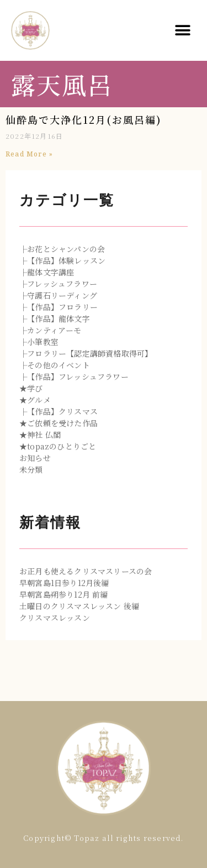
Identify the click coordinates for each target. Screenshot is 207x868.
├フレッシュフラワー (58, 284)
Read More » (29, 154)
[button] (183, 31)
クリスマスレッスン (55, 618)
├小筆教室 (39, 342)
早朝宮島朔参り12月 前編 (64, 594)
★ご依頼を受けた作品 (59, 423)
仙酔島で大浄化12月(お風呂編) (84, 119)
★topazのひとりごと (58, 446)
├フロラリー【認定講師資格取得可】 (86, 353)
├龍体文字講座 (47, 272)
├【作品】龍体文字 (55, 318)
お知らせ (35, 458)
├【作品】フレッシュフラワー (74, 377)
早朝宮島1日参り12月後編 (64, 583)
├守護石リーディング (58, 295)
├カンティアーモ (51, 330)
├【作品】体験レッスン (62, 260)
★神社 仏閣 (40, 435)
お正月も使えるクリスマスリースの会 (86, 571)
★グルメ (35, 400)
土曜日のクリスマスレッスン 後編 (79, 606)
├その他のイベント (55, 365)
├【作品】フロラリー (59, 307)
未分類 (31, 469)
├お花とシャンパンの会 (62, 249)
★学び (31, 388)
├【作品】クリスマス (59, 411)
